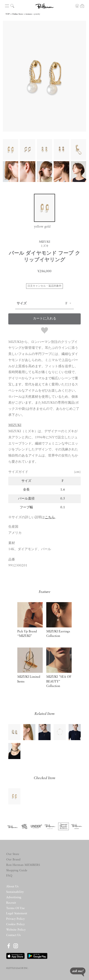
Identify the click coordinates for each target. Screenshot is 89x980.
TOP (8, 14)
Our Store (13, 854)
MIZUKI (15, 425)
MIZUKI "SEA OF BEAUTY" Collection (59, 682)
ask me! (78, 972)
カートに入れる (45, 319)
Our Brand (13, 860)
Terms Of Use (15, 908)
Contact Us (13, 935)
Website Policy (16, 930)
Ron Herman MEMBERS (23, 865)
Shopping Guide (17, 870)
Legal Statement (17, 913)
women (29, 14)
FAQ (9, 876)
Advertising (14, 897)
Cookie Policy (15, 924)
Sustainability (15, 892)
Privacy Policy (15, 919)
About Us (12, 887)
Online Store (18, 14)
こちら (50, 517)
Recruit (11, 903)
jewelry (37, 14)
